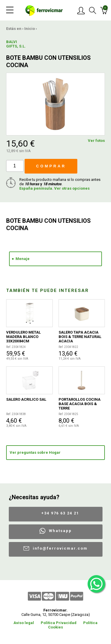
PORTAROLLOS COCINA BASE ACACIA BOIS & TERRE (80, 404)
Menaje (23, 259)
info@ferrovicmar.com (60, 548)
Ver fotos (96, 141)
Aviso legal (24, 623)
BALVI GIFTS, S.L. (16, 44)
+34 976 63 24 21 (60, 513)
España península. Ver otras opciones (54, 188)
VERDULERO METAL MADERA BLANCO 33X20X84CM (23, 337)
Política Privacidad (59, 623)
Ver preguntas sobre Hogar (35, 452)
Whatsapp (60, 531)
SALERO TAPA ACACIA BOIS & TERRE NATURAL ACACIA (80, 337)
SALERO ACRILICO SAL (26, 399)
